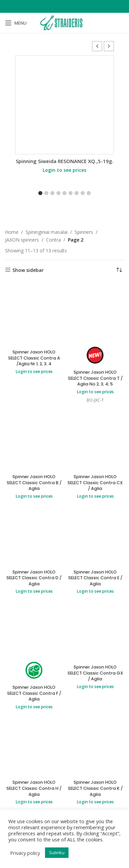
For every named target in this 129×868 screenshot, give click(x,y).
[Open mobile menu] (16, 23)
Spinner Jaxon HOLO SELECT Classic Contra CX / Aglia (95, 483)
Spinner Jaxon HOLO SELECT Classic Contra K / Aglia (95, 788)
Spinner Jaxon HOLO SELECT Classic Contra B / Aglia (34, 483)
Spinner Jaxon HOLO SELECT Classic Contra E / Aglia (95, 578)
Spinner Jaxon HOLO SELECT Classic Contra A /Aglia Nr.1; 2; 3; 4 (34, 358)
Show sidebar (28, 270)
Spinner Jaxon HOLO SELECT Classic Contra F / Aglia (34, 693)
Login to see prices (64, 170)
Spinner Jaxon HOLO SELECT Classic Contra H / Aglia (34, 788)
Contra (53, 240)
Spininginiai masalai (47, 232)
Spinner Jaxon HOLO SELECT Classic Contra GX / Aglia (95, 673)
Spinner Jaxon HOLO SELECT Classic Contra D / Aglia (34, 578)
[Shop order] (119, 270)
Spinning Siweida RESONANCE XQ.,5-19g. (65, 161)
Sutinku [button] (57, 852)
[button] (109, 46)
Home (12, 232)
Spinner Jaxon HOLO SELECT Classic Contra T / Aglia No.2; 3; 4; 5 (95, 378)
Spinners (84, 232)
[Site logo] (64, 22)
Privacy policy (25, 853)
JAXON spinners (22, 240)
